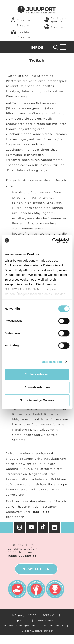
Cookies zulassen (37, 374)
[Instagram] (20, 527)
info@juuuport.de (22, 556)
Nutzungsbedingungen (19, 626)
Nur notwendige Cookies (37, 400)
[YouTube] (32, 527)
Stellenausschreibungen (38, 631)
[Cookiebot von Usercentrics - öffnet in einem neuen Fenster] (53, 240)
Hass (33, 501)
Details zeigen (52, 362)
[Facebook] (55, 527)
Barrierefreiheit (53, 626)
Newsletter (36, 569)
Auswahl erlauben (37, 387)
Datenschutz (45, 620)
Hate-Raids (40, 512)
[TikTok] (43, 527)
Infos (37, 48)
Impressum (21, 620)
